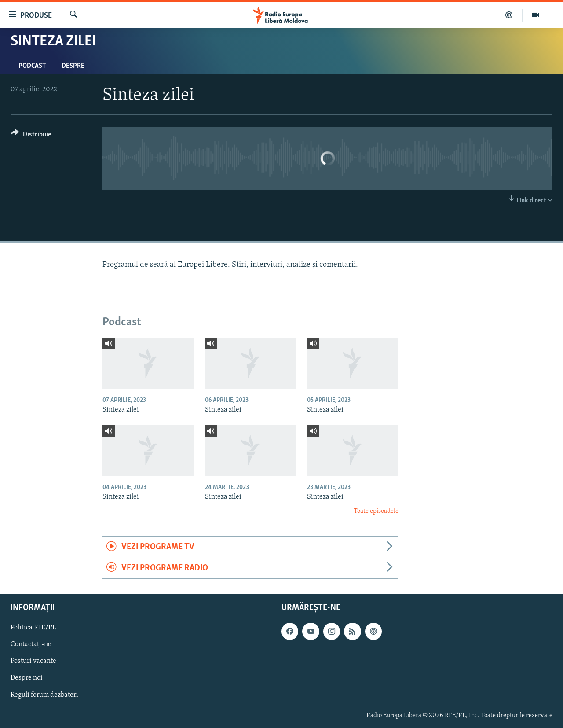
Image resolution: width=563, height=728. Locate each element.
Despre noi (27, 678)
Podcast (32, 66)
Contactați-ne (31, 644)
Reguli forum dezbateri (44, 695)
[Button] (31, 136)
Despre (73, 66)
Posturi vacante (33, 661)
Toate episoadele (376, 511)
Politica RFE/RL (33, 628)
